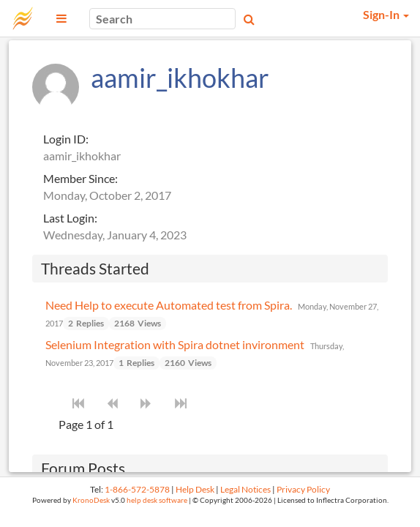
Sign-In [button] (386, 14)
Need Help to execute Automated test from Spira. (169, 305)
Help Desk (195, 489)
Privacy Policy (303, 489)
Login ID (64, 139)
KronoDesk (91, 500)
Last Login (69, 218)
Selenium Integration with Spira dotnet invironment (175, 344)
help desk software (157, 500)
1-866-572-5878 (137, 489)
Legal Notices (245, 489)
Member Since (79, 178)
